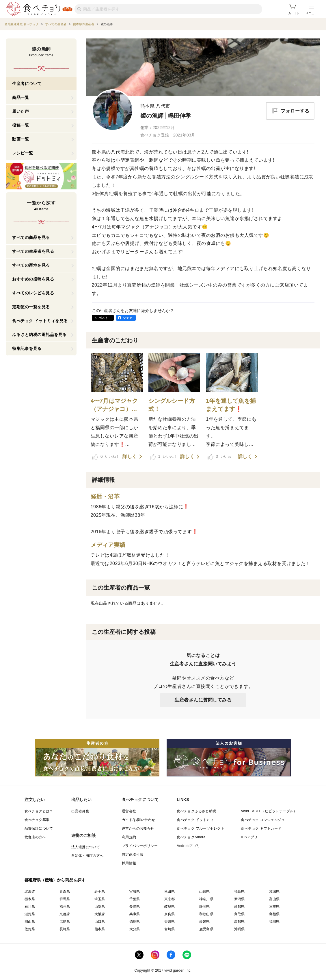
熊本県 (100, 929)
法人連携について (86, 847)
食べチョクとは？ (39, 811)
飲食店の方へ (35, 837)
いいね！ (106, 457)
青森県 (65, 892)
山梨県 (100, 907)
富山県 (274, 899)
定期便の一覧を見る (31, 307)
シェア (128, 318)
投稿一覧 (21, 125)
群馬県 (65, 899)
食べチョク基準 (37, 820)
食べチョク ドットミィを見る (40, 321)
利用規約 (129, 837)
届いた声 (21, 111)
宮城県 (135, 892)
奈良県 (170, 914)
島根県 (274, 914)
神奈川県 (206, 899)
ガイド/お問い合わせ (138, 820)
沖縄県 (240, 929)
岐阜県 (170, 907)
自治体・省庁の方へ (87, 856)
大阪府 (100, 914)
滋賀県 (30, 914)
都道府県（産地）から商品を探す (55, 880)
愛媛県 (205, 922)
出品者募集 (80, 811)
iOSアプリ (249, 837)
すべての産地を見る (31, 265)
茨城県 (274, 892)
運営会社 (129, 811)
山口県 (100, 922)
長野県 (135, 907)
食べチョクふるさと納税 (196, 811)
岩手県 (100, 892)
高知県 (240, 922)
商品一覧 (21, 97)
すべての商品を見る (31, 237)
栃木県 (30, 899)
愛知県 (240, 907)
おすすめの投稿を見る (33, 279)
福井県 (65, 907)
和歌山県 (206, 914)
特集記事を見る (27, 348)
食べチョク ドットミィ (195, 820)
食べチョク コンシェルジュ (263, 820)
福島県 (240, 892)
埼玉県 (100, 899)
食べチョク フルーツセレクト (201, 828)
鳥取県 (240, 914)
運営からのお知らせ (138, 828)
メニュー (311, 9)
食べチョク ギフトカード (261, 828)
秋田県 (170, 892)
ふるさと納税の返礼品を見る (39, 335)
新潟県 (240, 899)
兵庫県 (135, 914)
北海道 (30, 892)
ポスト (103, 318)
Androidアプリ (188, 846)
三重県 (274, 907)
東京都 (170, 899)
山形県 (205, 892)
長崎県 (65, 929)
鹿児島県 (206, 929)
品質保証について (39, 828)
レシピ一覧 (23, 153)
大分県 (135, 929)
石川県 (30, 907)
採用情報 (129, 863)
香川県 (170, 922)
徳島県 (135, 922)
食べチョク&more (191, 837)
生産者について (27, 84)
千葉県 (135, 899)
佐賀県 (30, 929)
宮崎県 (170, 929)
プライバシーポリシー (140, 846)
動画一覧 (21, 139)
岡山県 (30, 922)
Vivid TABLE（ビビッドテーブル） (269, 811)
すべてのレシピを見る (33, 293)
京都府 (65, 914)
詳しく (130, 457)
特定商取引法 (133, 854)
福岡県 (274, 922)
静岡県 (205, 907)
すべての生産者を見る (33, 251)
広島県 (65, 922)
